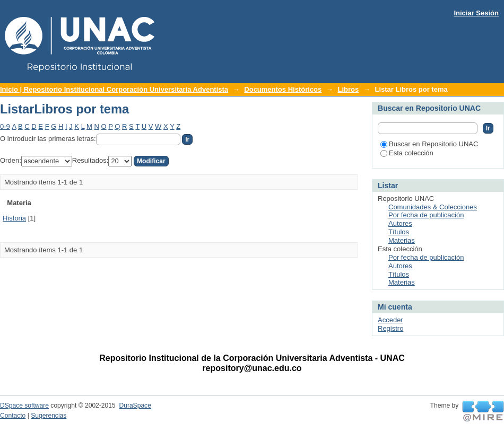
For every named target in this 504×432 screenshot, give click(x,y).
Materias (402, 240)
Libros (348, 89)
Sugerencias (49, 416)
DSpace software (24, 405)
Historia (14, 218)
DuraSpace (135, 405)
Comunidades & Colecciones (433, 207)
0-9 (5, 126)
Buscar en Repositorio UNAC (429, 144)
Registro (390, 328)
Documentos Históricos (283, 89)
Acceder (390, 320)
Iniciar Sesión (476, 13)
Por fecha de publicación (426, 215)
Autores (400, 223)
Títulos (399, 232)
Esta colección (407, 153)
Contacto (13, 416)
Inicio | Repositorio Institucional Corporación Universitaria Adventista (114, 89)
